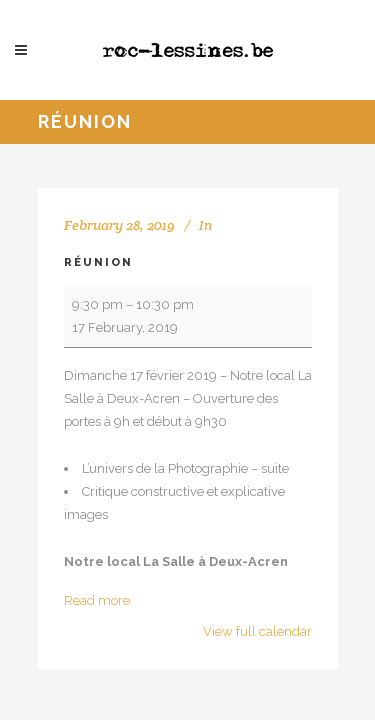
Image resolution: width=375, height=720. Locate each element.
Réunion (98, 262)
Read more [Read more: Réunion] (97, 600)
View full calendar (257, 631)
